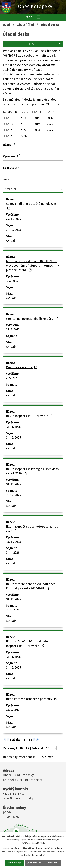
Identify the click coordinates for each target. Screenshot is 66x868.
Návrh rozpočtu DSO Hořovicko (29, 416)
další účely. (40, 843)
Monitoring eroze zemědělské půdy (32, 319)
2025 (10, 136)
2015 (37, 118)
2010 (25, 112)
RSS (45, 44)
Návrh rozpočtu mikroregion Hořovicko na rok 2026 (32, 471)
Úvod (6, 25)
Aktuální (12, 241)
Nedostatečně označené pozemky (32, 699)
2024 (50, 130)
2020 (50, 124)
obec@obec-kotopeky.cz (20, 798)
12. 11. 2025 (13, 427)
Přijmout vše (15, 863)
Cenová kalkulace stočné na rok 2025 (31, 206)
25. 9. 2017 (13, 330)
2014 (23, 118)
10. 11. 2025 (13, 484)
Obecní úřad (25, 25)
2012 (51, 112)
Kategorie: (10, 112)
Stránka (15, 740)
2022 (23, 130)
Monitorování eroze (21, 367)
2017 (10, 124)
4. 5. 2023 (12, 378)
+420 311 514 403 (14, 794)
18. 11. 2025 (13, 542)
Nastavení (53, 863)
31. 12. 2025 (13, 230)
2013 (10, 118)
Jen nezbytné (34, 863)
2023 (37, 130)
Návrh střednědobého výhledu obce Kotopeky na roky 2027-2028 (31, 586)
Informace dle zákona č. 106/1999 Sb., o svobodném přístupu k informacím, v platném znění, (33, 266)
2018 (23, 124)
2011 (38, 112)
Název (8, 145)
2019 (37, 124)
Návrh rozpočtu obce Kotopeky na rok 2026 (32, 529)
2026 (24, 136)
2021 (10, 130)
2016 (50, 118)
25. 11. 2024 (14, 219)
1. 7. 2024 (12, 281)
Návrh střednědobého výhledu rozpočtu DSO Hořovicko (27, 644)
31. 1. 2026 (13, 553)
